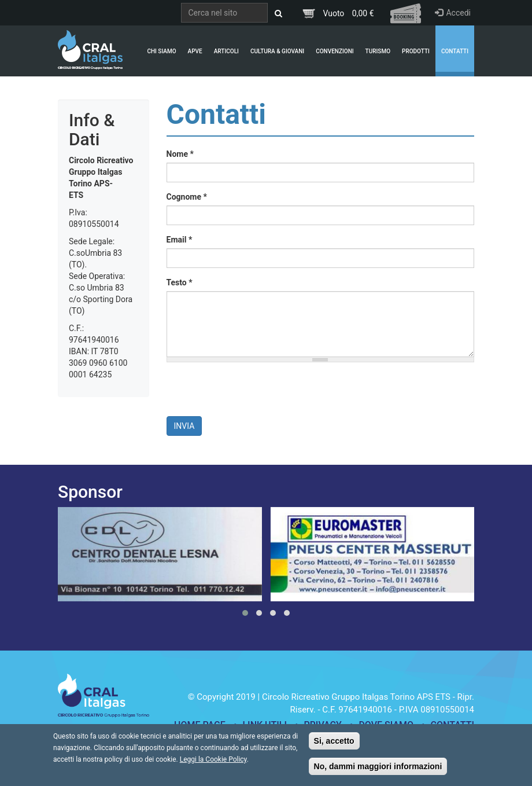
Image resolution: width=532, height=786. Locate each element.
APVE (195, 51)
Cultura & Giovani (277, 51)
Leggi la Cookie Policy (213, 759)
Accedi (453, 13)
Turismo (378, 51)
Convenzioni (335, 51)
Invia (184, 426)
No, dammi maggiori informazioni (378, 766)
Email (180, 240)
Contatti (455, 51)
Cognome (187, 197)
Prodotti (416, 51)
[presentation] (254, 394)
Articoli (226, 51)
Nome (180, 154)
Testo (180, 282)
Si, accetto (334, 741)
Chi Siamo (161, 51)
